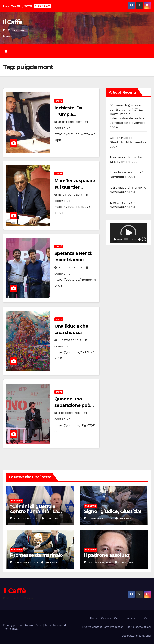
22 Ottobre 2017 (71, 268)
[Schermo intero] (144, 239)
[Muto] (140, 239)
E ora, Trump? (121, 203)
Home (94, 618)
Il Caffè (12, 22)
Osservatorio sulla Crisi (136, 636)
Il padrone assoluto (125, 172)
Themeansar (11, 629)
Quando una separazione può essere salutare (72, 405)
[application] (128, 233)
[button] (128, 233)
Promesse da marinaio (128, 157)
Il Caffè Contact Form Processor (102, 627)
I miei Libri (132, 618)
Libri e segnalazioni (139, 627)
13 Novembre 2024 (27, 562)
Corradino (51, 518)
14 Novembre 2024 (101, 518)
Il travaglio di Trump (126, 187)
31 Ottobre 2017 (70, 122)
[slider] (126, 239)
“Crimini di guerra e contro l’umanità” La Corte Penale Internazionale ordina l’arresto (127, 114)
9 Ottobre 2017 (70, 413)
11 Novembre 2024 (100, 562)
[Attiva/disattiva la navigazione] (80, 51)
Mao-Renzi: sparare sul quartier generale (75, 187)
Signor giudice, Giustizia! (112, 511)
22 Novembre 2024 (27, 518)
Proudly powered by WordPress (23, 625)
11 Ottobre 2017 (70, 340)
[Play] (115, 239)
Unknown (17, 501)
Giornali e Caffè (111, 618)
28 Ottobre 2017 (71, 195)
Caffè (59, 101)
